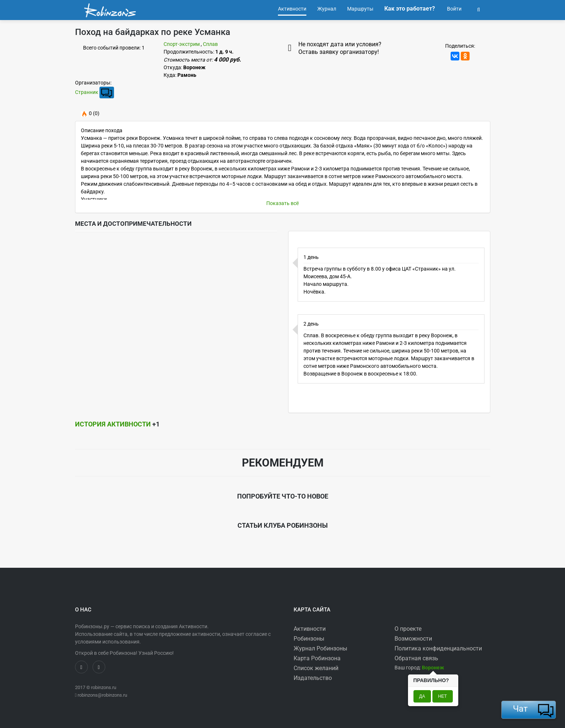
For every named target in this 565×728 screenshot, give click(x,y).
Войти (454, 9)
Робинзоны (309, 639)
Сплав (210, 44)
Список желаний (316, 668)
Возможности (413, 639)
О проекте (408, 629)
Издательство (313, 678)
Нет (443, 696)
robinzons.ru (104, 687)
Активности (310, 629)
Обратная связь (416, 658)
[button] (479, 9)
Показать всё (282, 203)
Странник (87, 92)
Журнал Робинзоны (320, 648)
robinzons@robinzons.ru (102, 695)
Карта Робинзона (317, 658)
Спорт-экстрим (182, 44)
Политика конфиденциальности (438, 648)
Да (422, 696)
